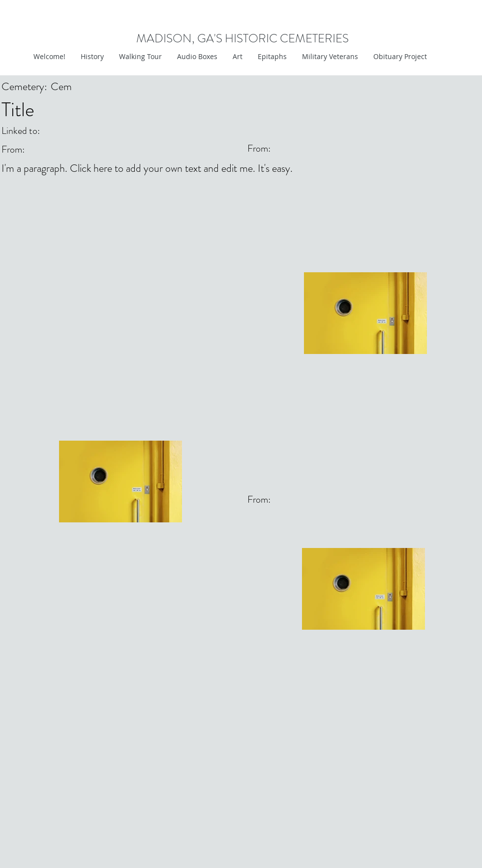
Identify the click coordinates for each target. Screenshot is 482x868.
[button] (237, 57)
